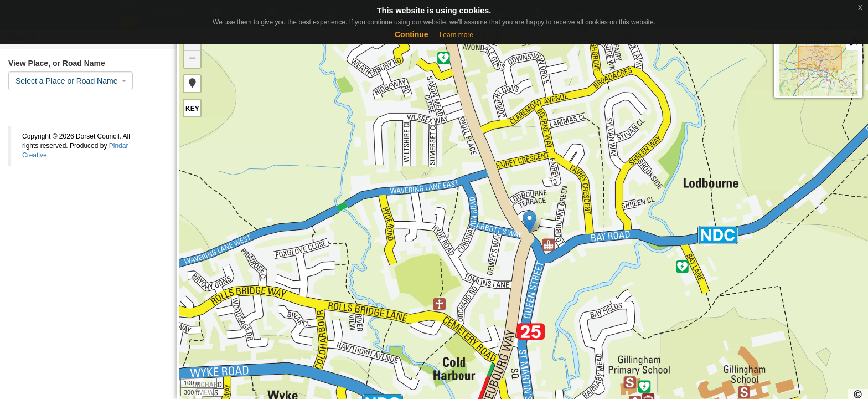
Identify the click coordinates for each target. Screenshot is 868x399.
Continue (412, 34)
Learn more (456, 35)
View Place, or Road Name (57, 63)
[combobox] (71, 81)
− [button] (192, 59)
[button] (192, 84)
